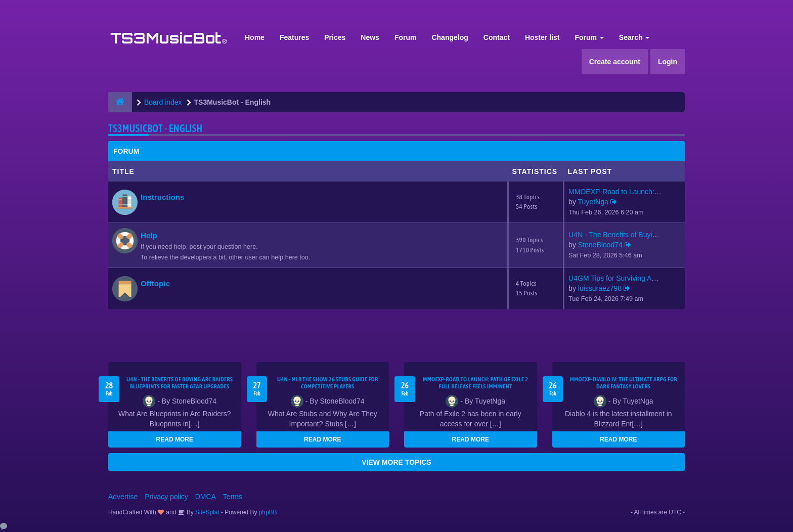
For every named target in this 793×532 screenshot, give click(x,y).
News (370, 37)
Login (668, 62)
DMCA (206, 497)
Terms (233, 497)
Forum (406, 37)
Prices (335, 37)
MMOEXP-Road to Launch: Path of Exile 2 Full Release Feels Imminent (475, 383)
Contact (497, 37)
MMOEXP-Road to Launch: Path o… (626, 192)
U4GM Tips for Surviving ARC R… (622, 278)
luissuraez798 (600, 288)
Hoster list (542, 37)
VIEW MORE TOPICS (396, 462)
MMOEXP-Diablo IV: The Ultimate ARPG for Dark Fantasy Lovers (624, 383)
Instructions (162, 197)
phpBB (268, 512)
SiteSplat (207, 512)
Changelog (450, 37)
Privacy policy (166, 497)
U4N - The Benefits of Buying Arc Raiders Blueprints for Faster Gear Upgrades (180, 383)
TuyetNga (593, 202)
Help (149, 235)
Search (634, 37)
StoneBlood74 (600, 245)
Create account (615, 62)
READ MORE (175, 439)
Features (294, 37)
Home (255, 37)
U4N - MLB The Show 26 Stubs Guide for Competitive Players (328, 383)
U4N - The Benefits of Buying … (619, 235)
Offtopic (155, 283)
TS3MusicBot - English (155, 128)
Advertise (123, 497)
